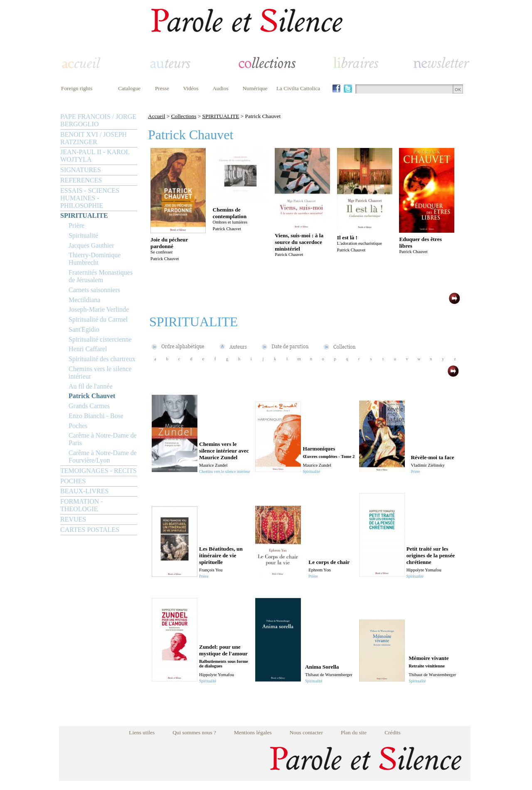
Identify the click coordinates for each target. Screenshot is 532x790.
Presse (162, 88)
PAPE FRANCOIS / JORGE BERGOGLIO (98, 120)
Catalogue (129, 88)
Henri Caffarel (88, 349)
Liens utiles (142, 732)
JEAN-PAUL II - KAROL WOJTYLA (95, 156)
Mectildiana (84, 300)
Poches (78, 426)
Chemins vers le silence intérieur (100, 373)
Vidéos (191, 88)
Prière (76, 225)
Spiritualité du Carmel (98, 319)
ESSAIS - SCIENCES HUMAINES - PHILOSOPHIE (90, 198)
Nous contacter (306, 732)
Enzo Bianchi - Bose (96, 416)
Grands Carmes (89, 406)
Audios (220, 88)
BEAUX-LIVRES (84, 491)
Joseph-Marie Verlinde (99, 309)
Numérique (255, 88)
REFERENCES (81, 180)
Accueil (156, 116)
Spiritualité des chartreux (102, 359)
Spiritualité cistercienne (100, 339)
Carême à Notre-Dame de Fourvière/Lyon (103, 457)
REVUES (73, 519)
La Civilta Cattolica (298, 88)
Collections (184, 116)
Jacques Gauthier (91, 245)
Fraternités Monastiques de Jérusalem (101, 276)
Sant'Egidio (84, 329)
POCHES (73, 481)
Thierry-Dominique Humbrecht (95, 259)
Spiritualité (83, 235)
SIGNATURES (81, 170)
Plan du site (354, 732)
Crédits (393, 732)
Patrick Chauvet (92, 396)
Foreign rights (77, 88)
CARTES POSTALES (90, 530)
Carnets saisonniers (94, 290)
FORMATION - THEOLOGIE (82, 505)
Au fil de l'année (91, 386)
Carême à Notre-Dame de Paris (103, 439)
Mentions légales (253, 732)
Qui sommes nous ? (194, 732)
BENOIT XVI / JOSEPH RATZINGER (94, 138)
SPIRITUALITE (84, 215)
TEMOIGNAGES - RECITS (99, 471)
